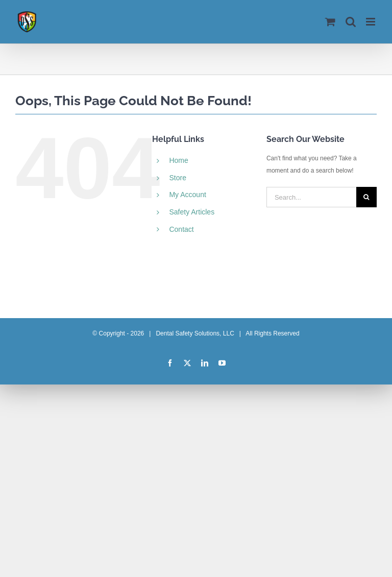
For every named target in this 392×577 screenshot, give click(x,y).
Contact (181, 229)
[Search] (366, 197)
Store (177, 178)
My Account (187, 195)
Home (178, 160)
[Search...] (311, 197)
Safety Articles (192, 212)
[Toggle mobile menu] (371, 22)
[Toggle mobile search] (351, 22)
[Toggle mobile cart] (330, 22)
